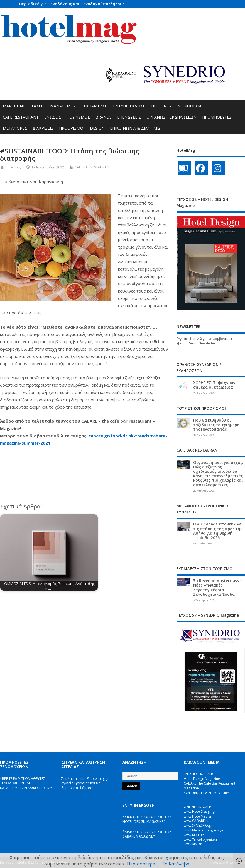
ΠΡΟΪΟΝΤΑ (161, 106)
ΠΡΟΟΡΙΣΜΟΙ (72, 128)
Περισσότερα (141, 864)
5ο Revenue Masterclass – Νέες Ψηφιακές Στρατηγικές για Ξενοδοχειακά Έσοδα (218, 588)
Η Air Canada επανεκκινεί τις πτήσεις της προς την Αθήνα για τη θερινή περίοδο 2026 (218, 531)
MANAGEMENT (64, 106)
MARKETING (14, 106)
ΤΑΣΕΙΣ (38, 106)
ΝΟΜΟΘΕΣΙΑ (189, 106)
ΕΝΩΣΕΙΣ (53, 117)
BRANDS (104, 117)
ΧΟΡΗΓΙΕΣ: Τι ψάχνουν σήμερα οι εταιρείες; (214, 385)
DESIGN (97, 128)
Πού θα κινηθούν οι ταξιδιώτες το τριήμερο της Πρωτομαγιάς (216, 425)
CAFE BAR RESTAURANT (93, 167)
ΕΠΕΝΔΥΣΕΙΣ (129, 117)
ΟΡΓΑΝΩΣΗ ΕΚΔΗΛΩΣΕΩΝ (171, 117)
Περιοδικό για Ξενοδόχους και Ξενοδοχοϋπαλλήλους (72, 4)
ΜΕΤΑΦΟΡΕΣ (15, 128)
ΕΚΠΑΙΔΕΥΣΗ (96, 106)
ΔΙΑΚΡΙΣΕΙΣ (43, 128)
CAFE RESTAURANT (21, 117)
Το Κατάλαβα (176, 864)
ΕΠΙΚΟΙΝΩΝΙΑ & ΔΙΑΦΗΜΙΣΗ (137, 128)
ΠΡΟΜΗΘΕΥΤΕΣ (217, 117)
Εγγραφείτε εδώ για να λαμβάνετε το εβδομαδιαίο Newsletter (206, 341)
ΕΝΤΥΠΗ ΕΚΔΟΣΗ (129, 106)
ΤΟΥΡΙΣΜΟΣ (78, 117)
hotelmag (13, 167)
